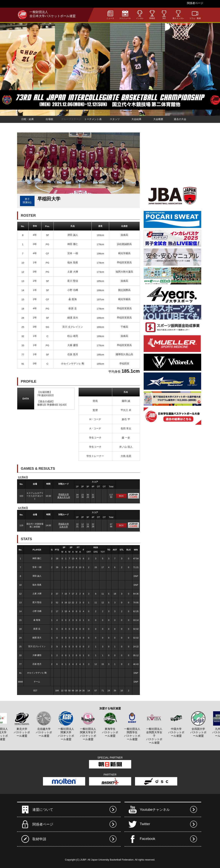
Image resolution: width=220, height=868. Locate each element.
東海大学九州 (64, 497)
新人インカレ (178, 15)
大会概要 (158, 119)
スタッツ (115, 119)
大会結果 (136, 119)
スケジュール (125, 15)
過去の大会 (180, 119)
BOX (121, 496)
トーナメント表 (93, 119)
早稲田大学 (64, 494)
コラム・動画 (195, 15)
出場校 (49, 119)
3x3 (164, 15)
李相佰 (152, 15)
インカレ (140, 15)
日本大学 (64, 527)
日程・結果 (28, 119)
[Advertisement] (172, 156)
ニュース (110, 15)
